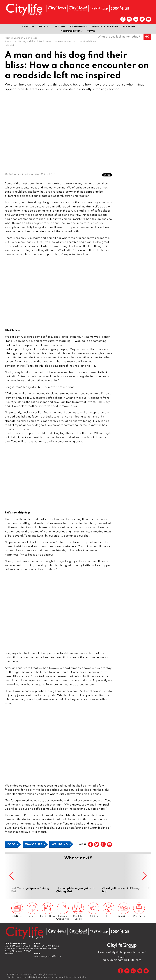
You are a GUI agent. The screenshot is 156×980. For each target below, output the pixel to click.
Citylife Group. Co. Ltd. (27, 974)
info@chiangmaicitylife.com (47, 956)
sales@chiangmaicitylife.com (122, 958)
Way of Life (34, 844)
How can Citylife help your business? (122, 952)
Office (47, 946)
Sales (46, 948)
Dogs (11, 844)
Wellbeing (60, 844)
